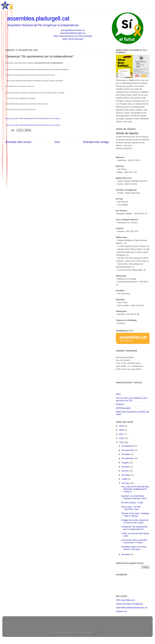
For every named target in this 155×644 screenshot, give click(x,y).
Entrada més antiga (96, 142)
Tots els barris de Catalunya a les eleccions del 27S (131, 399)
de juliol (126, 467)
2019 (122, 426)
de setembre (128, 458)
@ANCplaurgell (123, 408)
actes (8, 620)
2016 (122, 438)
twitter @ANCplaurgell (73, 39)
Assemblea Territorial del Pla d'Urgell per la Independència (43, 25)
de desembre (128, 446)
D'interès (120, 404)
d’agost (125, 463)
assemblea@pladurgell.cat (73, 33)
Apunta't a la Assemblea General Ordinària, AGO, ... (135, 497)
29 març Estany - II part (132, 503)
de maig (126, 475)
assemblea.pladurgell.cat (38, 18)
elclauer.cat (121, 611)
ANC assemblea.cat (125, 600)
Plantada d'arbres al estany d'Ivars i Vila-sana (134, 548)
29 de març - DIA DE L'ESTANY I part (131, 508)
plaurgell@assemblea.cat (73, 30)
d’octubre (126, 454)
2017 (122, 434)
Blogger (98, 632)
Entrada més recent (18, 142)
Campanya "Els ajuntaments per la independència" (134, 528)
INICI (118, 394)
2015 (122, 442)
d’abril (125, 479)
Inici (57, 142)
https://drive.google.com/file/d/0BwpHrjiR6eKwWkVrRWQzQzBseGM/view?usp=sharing (33, 119)
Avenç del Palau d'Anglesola (129, 604)
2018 (122, 430)
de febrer (126, 554)
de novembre (128, 450)
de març (126, 483)
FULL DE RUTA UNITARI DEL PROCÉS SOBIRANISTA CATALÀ (135, 489)
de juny (125, 471)
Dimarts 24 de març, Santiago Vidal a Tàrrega (135, 515)
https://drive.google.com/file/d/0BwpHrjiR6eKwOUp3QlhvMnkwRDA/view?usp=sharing (33, 125)
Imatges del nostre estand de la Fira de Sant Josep (135, 521)
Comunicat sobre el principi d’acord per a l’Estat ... (134, 541)
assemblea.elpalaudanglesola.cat (132, 608)
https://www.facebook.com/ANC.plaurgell (73, 36)
